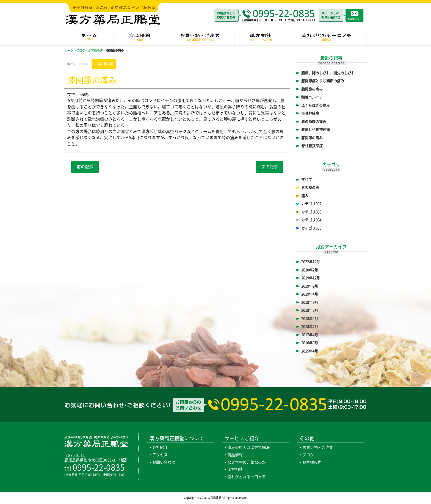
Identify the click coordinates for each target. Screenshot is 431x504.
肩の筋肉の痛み (314, 122)
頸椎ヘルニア (312, 97)
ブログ (308, 455)
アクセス (160, 455)
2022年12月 (311, 262)
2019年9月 (310, 286)
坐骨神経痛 (310, 113)
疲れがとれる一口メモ (247, 477)
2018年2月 (310, 327)
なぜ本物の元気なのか (247, 462)
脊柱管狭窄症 (312, 146)
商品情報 (235, 455)
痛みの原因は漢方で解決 (248, 447)
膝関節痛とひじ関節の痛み (323, 81)
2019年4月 (310, 294)
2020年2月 (310, 270)
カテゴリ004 (311, 220)
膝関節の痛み (312, 89)
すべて (307, 180)
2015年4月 (310, 351)
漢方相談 (235, 469)
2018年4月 (310, 319)
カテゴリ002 (311, 204)
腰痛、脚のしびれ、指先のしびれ (328, 73)
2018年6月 (310, 310)
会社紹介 (160, 447)
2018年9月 (310, 302)
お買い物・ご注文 (318, 447)
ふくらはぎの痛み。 (317, 105)
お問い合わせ (164, 462)
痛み (305, 196)
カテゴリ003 (311, 212)
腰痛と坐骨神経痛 (316, 130)
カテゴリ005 (311, 228)
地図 (123, 460)
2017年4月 (310, 335)
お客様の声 (310, 188)
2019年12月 (311, 278)
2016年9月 (310, 343)
